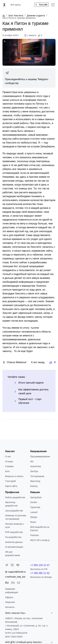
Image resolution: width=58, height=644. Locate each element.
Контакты (10, 607)
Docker (34, 502)
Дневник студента (36, 16)
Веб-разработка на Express (40, 529)
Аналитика (36, 466)
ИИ (32, 461)
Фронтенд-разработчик (11, 504)
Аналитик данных (14, 542)
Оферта (9, 597)
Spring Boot (36, 497)
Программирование (40, 457)
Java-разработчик (14, 511)
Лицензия (10, 602)
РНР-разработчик (14, 532)
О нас (8, 457)
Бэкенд (34, 486)
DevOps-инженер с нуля (15, 526)
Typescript (35, 507)
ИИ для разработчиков (13, 554)
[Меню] (53, 5)
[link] (29, 78)
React (33, 522)
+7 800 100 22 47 (40, 565)
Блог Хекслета (16, 16)
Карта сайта (11, 486)
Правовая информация (12, 591)
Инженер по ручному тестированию (16, 517)
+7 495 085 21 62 (40, 573)
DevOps (34, 471)
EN (13, 583)
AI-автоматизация (14, 547)
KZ (19, 583)
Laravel (34, 512)
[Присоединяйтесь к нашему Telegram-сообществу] (29, 78)
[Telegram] (7, 566)
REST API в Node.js (40, 540)
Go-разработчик (13, 537)
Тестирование (37, 476)
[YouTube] (12, 566)
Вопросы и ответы (14, 476)
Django (34, 517)
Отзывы (9, 461)
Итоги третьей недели (31, 383)
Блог (7, 471)
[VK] (18, 566)
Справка (9, 466)
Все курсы (16, 5)
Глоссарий (10, 481)
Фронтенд (35, 481)
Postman (35, 535)
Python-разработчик (15, 497)
